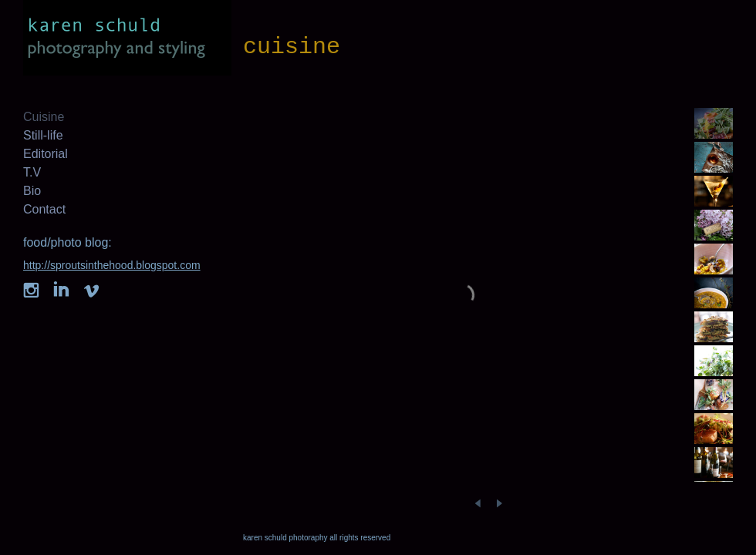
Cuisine (44, 117)
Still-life (43, 135)
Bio (32, 191)
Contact (44, 209)
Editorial (46, 154)
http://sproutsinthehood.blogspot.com (112, 265)
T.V (32, 172)
